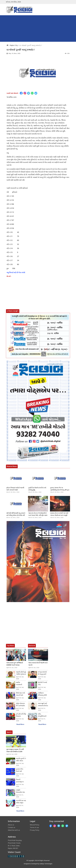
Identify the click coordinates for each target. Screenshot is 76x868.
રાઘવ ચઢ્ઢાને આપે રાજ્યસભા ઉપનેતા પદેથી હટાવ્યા (43, 705)
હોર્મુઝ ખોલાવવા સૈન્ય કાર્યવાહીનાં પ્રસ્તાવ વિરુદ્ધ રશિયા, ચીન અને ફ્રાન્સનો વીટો (20, 705)
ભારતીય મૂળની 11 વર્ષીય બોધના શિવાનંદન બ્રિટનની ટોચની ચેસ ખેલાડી (21, 760)
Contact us (12, 827)
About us (11, 825)
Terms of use (34, 827)
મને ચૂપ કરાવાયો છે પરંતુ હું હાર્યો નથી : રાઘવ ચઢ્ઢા (42, 673)
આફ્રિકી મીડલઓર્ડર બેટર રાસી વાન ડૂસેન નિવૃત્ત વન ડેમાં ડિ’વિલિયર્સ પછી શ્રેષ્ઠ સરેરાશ (20, 791)
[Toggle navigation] (68, 10)
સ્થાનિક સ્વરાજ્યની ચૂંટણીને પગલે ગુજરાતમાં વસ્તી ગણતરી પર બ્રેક (20, 684)
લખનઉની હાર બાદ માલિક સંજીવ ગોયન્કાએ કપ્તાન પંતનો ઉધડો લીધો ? (21, 802)
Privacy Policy (35, 830)
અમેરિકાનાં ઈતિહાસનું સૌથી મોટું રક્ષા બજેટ (42, 694)
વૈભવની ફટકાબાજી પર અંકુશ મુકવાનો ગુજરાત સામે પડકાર (20, 781)
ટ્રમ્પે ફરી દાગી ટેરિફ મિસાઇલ (21, 715)
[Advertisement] (38, 29)
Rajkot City (14, 45)
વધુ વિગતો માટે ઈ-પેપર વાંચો (16, 273)
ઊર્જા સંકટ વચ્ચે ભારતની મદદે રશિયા (20, 694)
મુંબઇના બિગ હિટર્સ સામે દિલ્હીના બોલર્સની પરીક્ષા (21, 770)
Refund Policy (35, 825)
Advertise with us (14, 830)
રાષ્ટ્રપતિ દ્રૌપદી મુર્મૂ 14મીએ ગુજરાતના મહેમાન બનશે (21, 673)
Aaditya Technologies (46, 864)
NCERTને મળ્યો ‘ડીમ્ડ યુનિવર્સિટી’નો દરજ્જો (42, 684)
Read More (20, 725)
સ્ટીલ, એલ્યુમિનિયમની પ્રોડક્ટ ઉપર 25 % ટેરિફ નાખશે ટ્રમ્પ (43, 715)
